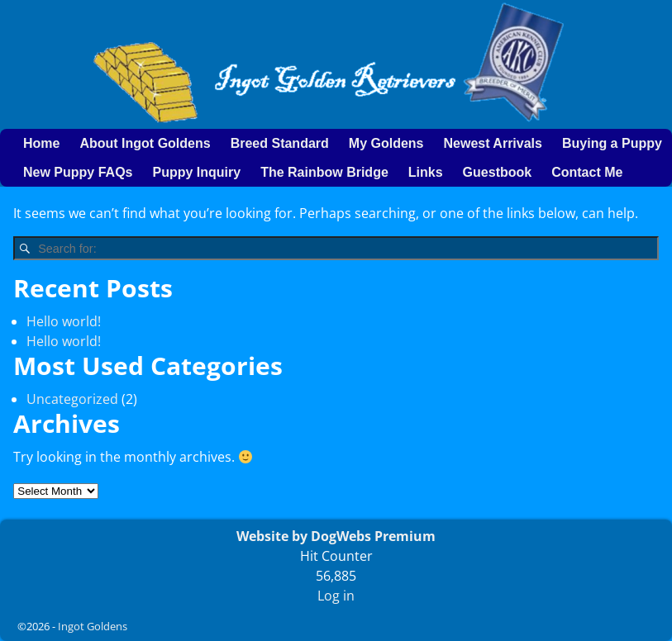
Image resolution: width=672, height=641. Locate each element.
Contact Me (587, 172)
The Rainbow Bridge (324, 172)
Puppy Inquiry (196, 172)
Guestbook (498, 172)
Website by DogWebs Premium (336, 536)
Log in (336, 596)
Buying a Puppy (612, 143)
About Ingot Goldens (145, 143)
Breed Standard (280, 143)
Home (41, 143)
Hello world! (64, 321)
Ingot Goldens (93, 626)
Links (426, 172)
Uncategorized (72, 399)
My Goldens (386, 143)
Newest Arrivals (492, 143)
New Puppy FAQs (78, 172)
